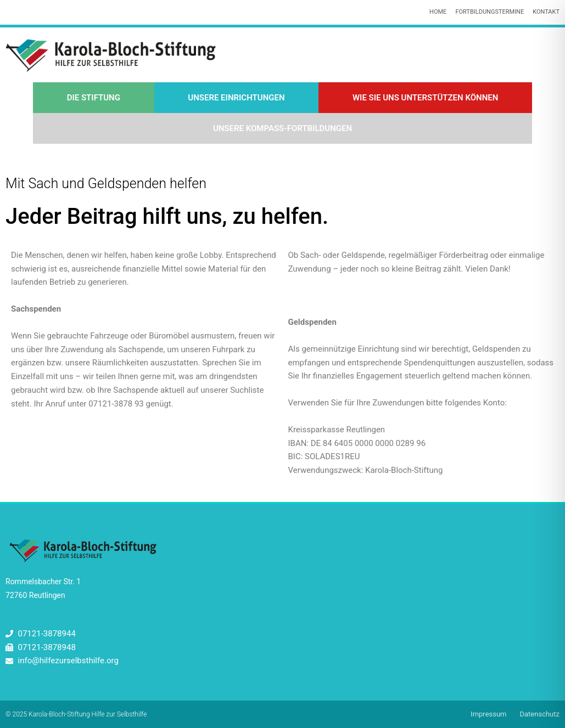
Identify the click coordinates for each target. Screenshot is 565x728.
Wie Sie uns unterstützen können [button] (425, 98)
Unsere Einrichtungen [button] (236, 98)
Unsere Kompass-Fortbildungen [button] (282, 128)
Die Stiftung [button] (94, 98)
